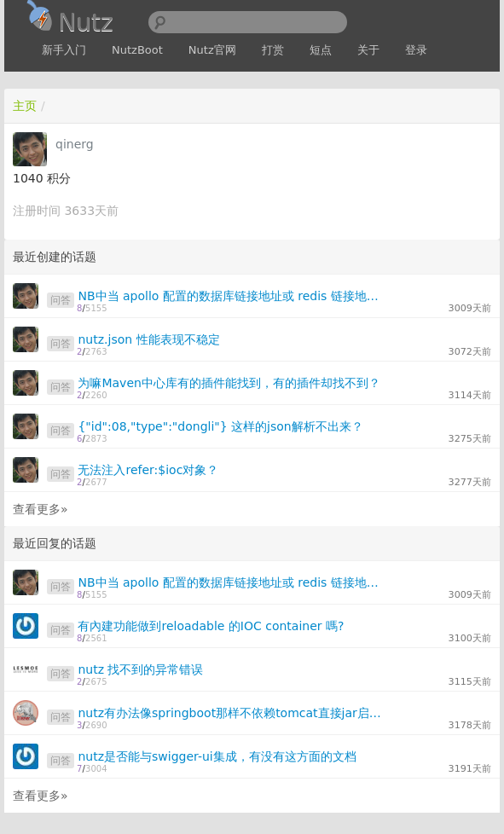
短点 (321, 50)
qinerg (75, 144)
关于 (368, 50)
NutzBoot (137, 50)
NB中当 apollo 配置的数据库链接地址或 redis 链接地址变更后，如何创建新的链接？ (233, 296)
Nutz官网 (212, 50)
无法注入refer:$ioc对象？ (148, 470)
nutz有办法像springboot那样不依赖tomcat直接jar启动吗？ (233, 713)
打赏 (273, 50)
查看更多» (41, 509)
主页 (25, 106)
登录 (416, 50)
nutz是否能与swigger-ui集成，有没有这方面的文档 (217, 756)
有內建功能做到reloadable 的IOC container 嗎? (211, 626)
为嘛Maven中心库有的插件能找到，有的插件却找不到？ (229, 383)
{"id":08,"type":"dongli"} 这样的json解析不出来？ (220, 426)
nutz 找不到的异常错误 (140, 669)
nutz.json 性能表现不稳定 (148, 339)
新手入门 (64, 50)
